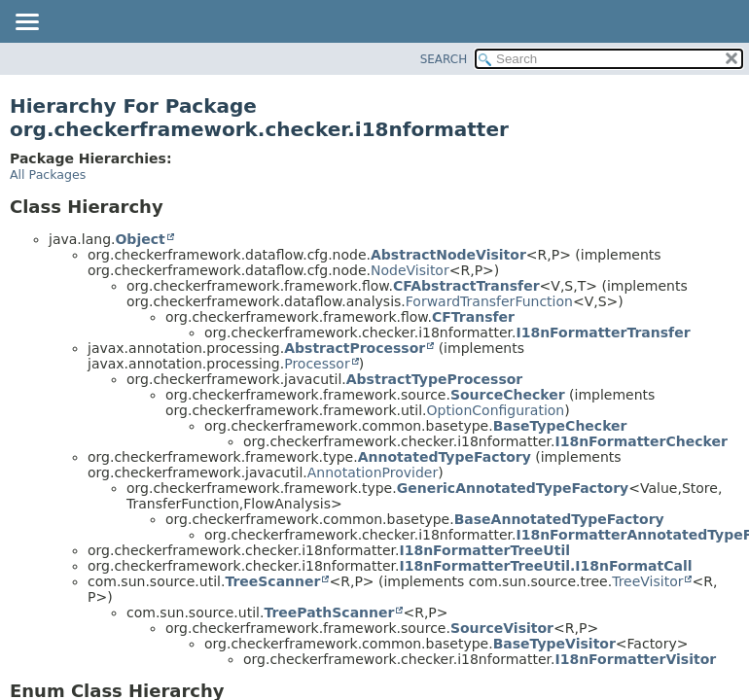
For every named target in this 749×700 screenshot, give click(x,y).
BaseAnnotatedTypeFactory (559, 519)
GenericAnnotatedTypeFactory (513, 488)
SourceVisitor (502, 628)
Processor (317, 364)
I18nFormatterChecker (641, 441)
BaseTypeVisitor (554, 644)
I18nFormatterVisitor (635, 659)
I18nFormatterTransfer (603, 332)
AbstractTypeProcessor (435, 379)
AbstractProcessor (355, 348)
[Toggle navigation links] (26, 23)
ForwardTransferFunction (489, 301)
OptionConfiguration (496, 410)
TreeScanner (272, 581)
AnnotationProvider (373, 472)
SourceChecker (508, 395)
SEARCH (444, 59)
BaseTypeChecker (560, 426)
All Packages (48, 175)
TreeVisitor (647, 581)
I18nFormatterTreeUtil (484, 550)
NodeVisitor (410, 270)
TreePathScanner (329, 612)
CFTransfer (473, 317)
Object (140, 239)
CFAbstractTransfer (466, 286)
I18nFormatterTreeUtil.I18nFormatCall (545, 566)
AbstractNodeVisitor (448, 255)
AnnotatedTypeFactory (445, 457)
